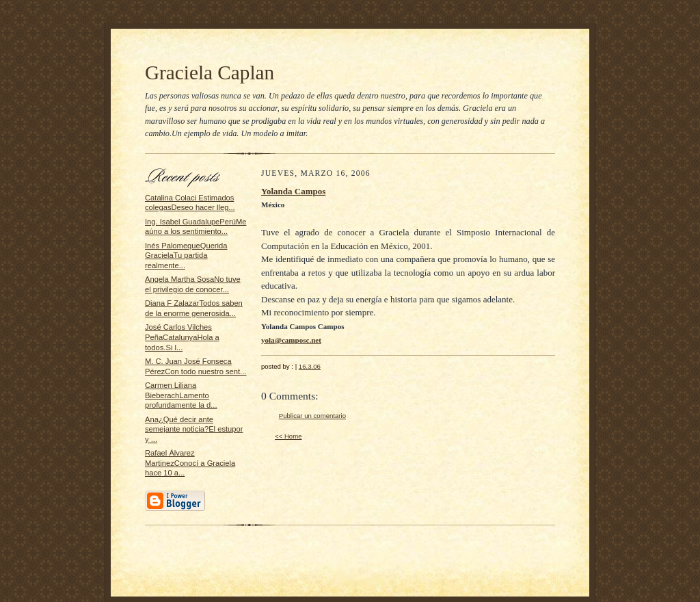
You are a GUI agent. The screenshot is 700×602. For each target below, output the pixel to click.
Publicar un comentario (312, 416)
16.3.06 (310, 366)
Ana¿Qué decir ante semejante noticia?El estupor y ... (194, 429)
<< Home (288, 436)
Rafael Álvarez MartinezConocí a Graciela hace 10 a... (190, 463)
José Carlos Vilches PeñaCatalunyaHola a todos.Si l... (182, 337)
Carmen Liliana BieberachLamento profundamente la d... (181, 395)
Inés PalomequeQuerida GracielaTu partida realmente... (186, 256)
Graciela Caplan (210, 73)
